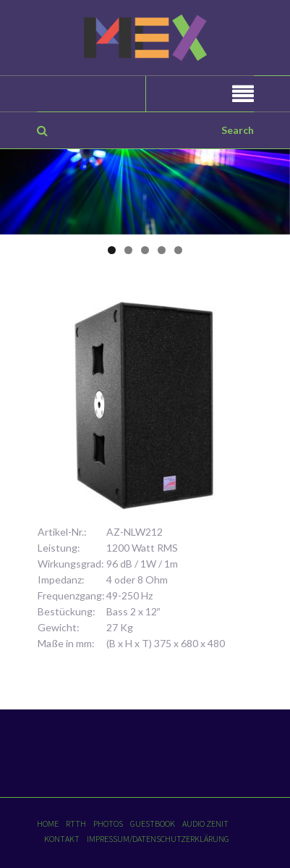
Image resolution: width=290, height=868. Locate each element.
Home (48, 823)
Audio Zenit (205, 823)
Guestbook (153, 823)
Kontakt (62, 839)
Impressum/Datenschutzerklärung (158, 839)
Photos (108, 823)
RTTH (76, 823)
